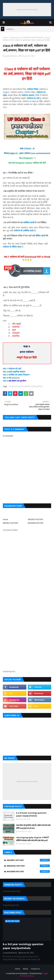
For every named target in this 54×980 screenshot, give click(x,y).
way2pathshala (11, 56)
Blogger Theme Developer (34, 975)
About (25, 969)
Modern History (28, 871)
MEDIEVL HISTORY (11, 523)
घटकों (32, 222)
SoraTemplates (22, 973)
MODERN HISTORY (36, 523)
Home (5, 38)
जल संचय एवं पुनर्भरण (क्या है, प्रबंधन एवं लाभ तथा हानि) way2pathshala (33, 827)
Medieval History (28, 866)
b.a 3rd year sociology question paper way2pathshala (31, 814)
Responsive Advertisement (27, 10)
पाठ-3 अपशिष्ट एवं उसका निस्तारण (16, 375)
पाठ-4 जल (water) (11, 378)
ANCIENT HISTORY (35, 519)
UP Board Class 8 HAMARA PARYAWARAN (26, 38)
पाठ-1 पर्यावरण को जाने (12, 369)
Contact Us (35, 969)
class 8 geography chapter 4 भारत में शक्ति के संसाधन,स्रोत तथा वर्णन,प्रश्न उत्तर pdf (32, 839)
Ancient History (28, 860)
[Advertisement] (27, 563)
